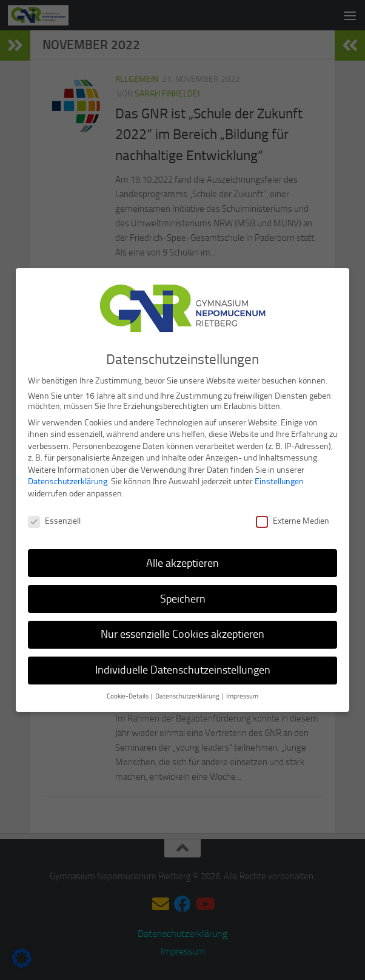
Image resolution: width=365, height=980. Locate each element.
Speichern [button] (183, 596)
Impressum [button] (242, 694)
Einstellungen (279, 479)
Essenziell (54, 519)
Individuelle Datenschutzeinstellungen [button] (183, 667)
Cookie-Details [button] (128, 694)
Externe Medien (293, 519)
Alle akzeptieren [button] (182, 560)
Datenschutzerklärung (68, 479)
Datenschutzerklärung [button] (188, 694)
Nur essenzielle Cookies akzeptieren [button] (182, 632)
